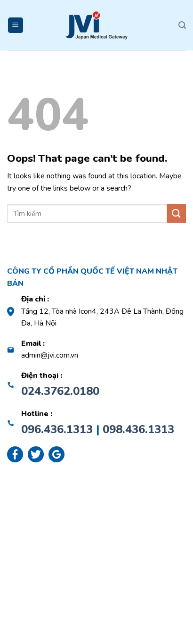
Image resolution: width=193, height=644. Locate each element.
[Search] (182, 25)
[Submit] (177, 213)
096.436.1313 (57, 429)
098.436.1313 (138, 429)
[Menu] (16, 25)
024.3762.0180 (60, 391)
